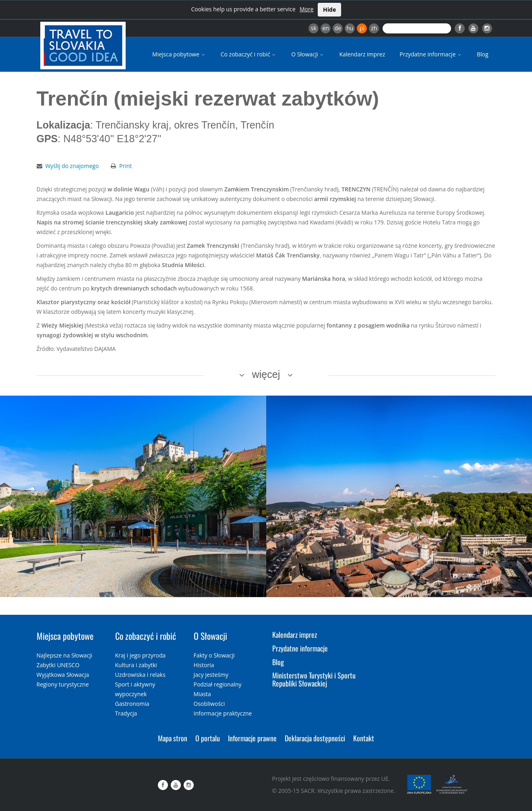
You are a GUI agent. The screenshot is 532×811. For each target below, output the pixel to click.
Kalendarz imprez (362, 54)
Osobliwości (209, 704)
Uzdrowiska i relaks (140, 675)
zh (374, 28)
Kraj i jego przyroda (141, 655)
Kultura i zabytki (136, 665)
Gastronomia (132, 704)
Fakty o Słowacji (214, 655)
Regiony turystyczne (63, 684)
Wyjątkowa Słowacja (63, 675)
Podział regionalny (218, 684)
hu (350, 28)
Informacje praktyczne (223, 713)
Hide (329, 9)
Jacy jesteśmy (211, 675)
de (338, 28)
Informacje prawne (252, 738)
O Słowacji (308, 54)
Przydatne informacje (431, 54)
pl (362, 28)
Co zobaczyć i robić (249, 54)
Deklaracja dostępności (315, 738)
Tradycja (126, 713)
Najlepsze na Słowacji (65, 655)
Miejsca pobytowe (179, 54)
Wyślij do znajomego (72, 166)
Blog (483, 54)
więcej (266, 374)
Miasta (202, 694)
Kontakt (364, 738)
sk (314, 28)
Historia (204, 665)
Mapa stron (173, 738)
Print (125, 166)
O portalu (208, 738)
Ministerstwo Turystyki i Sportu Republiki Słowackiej (314, 679)
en (325, 28)
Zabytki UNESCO (58, 665)
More (307, 9)
